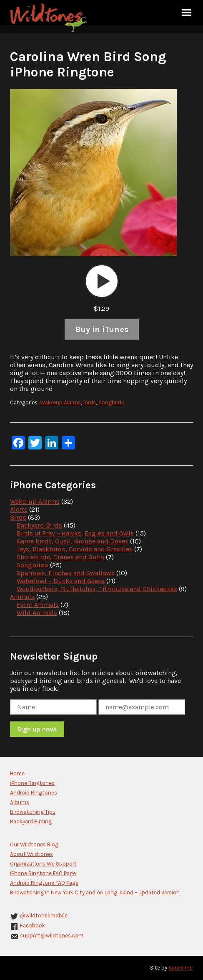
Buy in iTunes (102, 329)
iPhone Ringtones (32, 783)
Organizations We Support (43, 864)
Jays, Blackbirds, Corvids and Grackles (75, 549)
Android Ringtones (34, 793)
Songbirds (111, 402)
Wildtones (50, 18)
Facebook (33, 925)
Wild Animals (37, 613)
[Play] (102, 281)
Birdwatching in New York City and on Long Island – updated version (95, 892)
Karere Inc (181, 968)
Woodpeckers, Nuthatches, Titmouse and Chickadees (97, 589)
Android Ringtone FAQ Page (44, 883)
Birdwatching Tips (33, 812)
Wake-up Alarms (60, 402)
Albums (20, 802)
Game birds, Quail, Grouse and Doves (73, 541)
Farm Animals (38, 605)
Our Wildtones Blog (34, 844)
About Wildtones (31, 854)
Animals (22, 597)
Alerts (19, 509)
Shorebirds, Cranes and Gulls (60, 557)
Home (17, 773)
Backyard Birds (39, 525)
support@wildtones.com (52, 936)
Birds (90, 402)
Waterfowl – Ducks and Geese (61, 581)
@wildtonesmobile (44, 915)
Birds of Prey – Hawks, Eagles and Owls (75, 533)
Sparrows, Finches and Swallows (66, 573)
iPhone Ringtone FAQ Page (43, 873)
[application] (102, 281)
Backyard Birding (31, 821)
